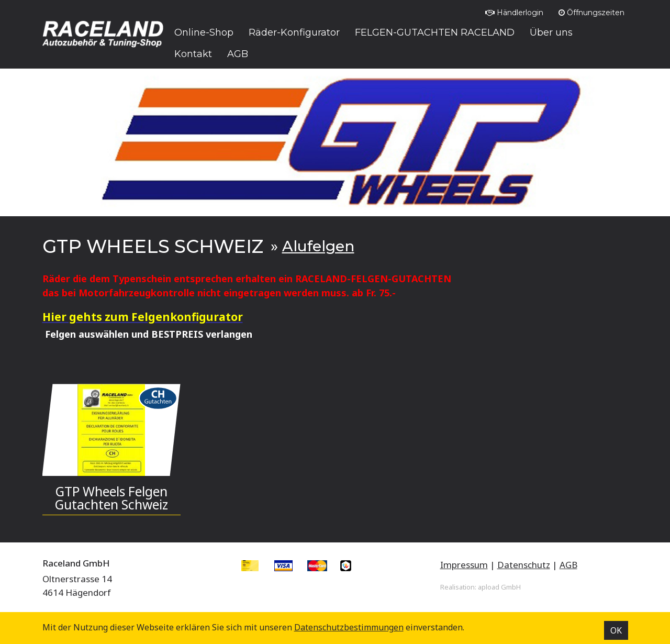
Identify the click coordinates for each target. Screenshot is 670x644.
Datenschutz (524, 565)
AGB (568, 565)
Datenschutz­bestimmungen (349, 627)
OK (616, 630)
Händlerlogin (514, 13)
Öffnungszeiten (591, 13)
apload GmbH (499, 587)
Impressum (464, 565)
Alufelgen (318, 246)
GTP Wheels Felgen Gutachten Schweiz (111, 498)
